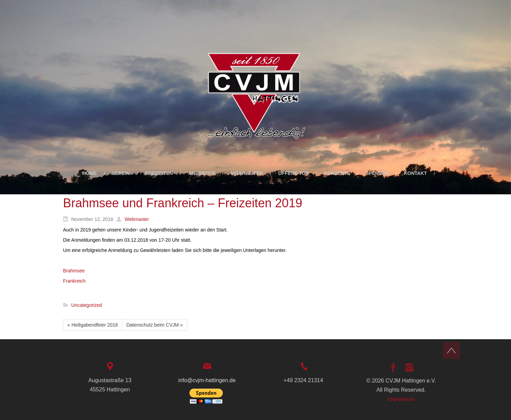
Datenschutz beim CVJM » (155, 325)
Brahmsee (74, 271)
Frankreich (74, 281)
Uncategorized (87, 305)
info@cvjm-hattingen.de (207, 380)
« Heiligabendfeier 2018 (93, 325)
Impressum (401, 399)
